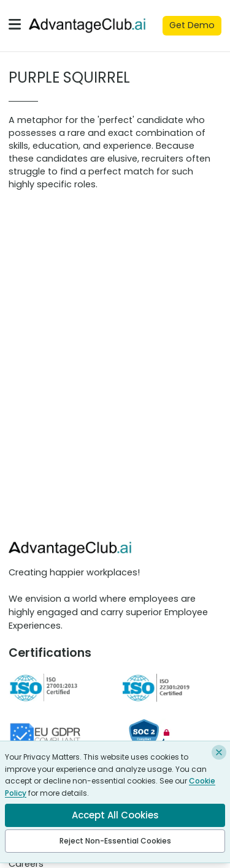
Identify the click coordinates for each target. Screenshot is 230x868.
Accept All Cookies (115, 815)
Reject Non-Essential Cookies (115, 841)
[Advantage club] (87, 25)
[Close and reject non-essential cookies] (219, 752)
